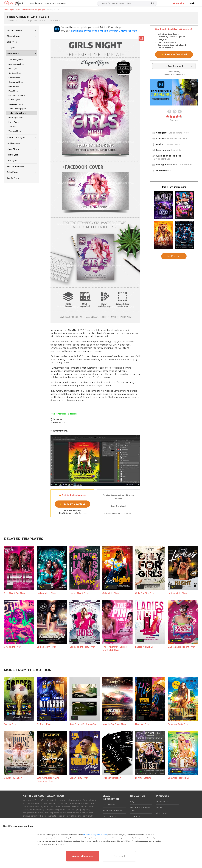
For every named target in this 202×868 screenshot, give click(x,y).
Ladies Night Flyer (46, 593)
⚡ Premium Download (72, 504)
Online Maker (162, 813)
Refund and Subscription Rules (141, 809)
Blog (132, 802)
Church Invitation (13, 778)
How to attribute (161, 159)
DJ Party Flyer (44, 724)
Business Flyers (14, 30)
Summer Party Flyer (178, 724)
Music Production (112, 778)
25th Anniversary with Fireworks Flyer (48, 779)
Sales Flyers (12, 172)
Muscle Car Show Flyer (114, 724)
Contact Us (135, 816)
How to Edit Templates (55, 3)
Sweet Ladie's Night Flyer (181, 647)
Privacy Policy (109, 816)
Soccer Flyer (10, 724)
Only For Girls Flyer (145, 593)
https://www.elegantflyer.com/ (95, 835)
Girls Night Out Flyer (15, 593)
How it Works (162, 802)
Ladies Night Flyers (179, 133)
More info (176, 150)
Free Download (118, 506)
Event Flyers (13, 53)
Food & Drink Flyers (16, 138)
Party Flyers (12, 155)
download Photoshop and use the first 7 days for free (104, 31)
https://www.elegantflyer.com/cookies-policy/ (109, 841)
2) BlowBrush (58, 423)
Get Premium (174, 256)
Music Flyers (13, 149)
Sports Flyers (13, 178)
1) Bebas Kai (57, 419)
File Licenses (109, 805)
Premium (181, 3)
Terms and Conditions (113, 811)
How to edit (186, 165)
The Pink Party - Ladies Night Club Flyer (114, 648)
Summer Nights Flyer (179, 778)
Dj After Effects (143, 778)
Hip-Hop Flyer (142, 724)
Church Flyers (13, 36)
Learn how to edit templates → (174, 75)
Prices (159, 807)
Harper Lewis (173, 144)
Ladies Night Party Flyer (82, 647)
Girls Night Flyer (111, 593)
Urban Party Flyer (79, 778)
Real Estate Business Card (83, 724)
